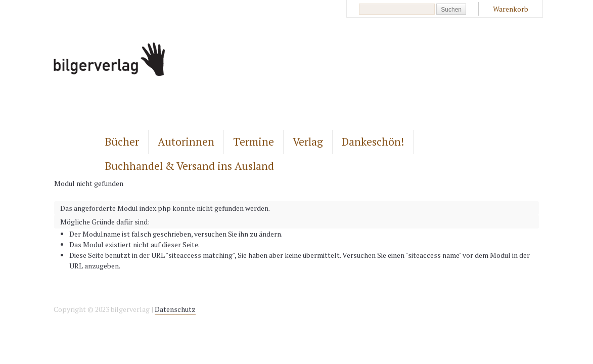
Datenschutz (175, 309)
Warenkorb (511, 9)
